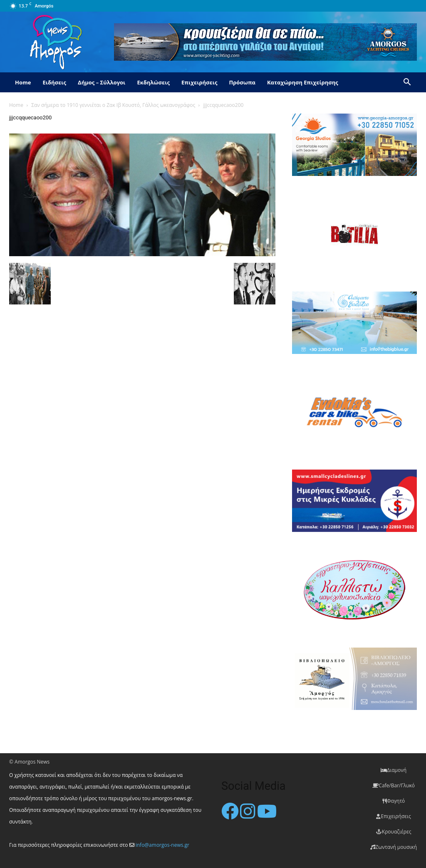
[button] (407, 83)
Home (23, 82)
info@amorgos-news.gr (162, 845)
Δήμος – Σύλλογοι (102, 82)
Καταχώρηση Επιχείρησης (303, 82)
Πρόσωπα (242, 82)
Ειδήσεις (54, 82)
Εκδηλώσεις (153, 82)
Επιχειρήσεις (199, 82)
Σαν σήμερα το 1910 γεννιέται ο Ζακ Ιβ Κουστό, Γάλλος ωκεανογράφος (113, 105)
